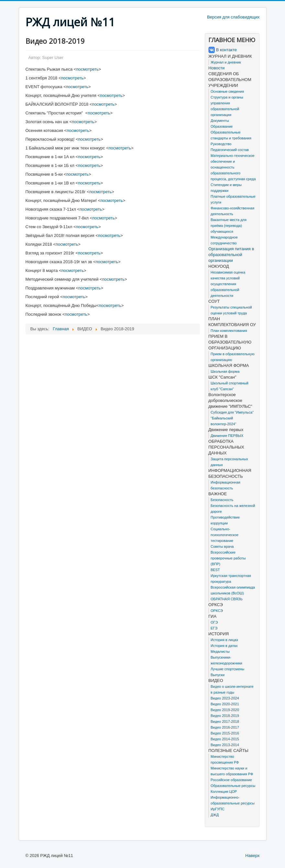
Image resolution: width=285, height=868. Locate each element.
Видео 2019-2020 (225, 710)
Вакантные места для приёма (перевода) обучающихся (229, 226)
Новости (216, 68)
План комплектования (229, 331)
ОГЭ (214, 622)
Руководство (221, 144)
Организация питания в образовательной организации (231, 255)
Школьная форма (225, 371)
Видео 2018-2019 (225, 716)
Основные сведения (227, 91)
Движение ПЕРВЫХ (227, 436)
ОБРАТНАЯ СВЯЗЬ (227, 599)
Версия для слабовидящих (233, 17)
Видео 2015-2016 (225, 733)
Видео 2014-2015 (225, 739)
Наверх (252, 856)
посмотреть (87, 69)
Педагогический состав (230, 150)
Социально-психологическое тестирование (225, 535)
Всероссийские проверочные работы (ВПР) (228, 558)
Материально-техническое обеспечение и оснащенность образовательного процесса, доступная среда (233, 167)
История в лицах (224, 640)
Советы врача (222, 546)
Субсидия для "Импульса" (232, 412)
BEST (215, 570)
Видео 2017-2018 (225, 721)
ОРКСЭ (217, 611)
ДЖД (215, 815)
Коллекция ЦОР (224, 792)
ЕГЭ (214, 628)
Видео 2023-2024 (225, 698)
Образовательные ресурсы (233, 786)
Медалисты (220, 651)
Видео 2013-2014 (225, 745)
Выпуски (218, 675)
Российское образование (231, 780)
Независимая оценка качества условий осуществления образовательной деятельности (228, 284)
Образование (222, 126)
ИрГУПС (218, 809)
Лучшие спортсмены (227, 669)
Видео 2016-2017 (225, 727)
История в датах (224, 646)
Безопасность (222, 500)
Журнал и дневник (226, 62)
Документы (220, 121)
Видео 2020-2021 (225, 704)
